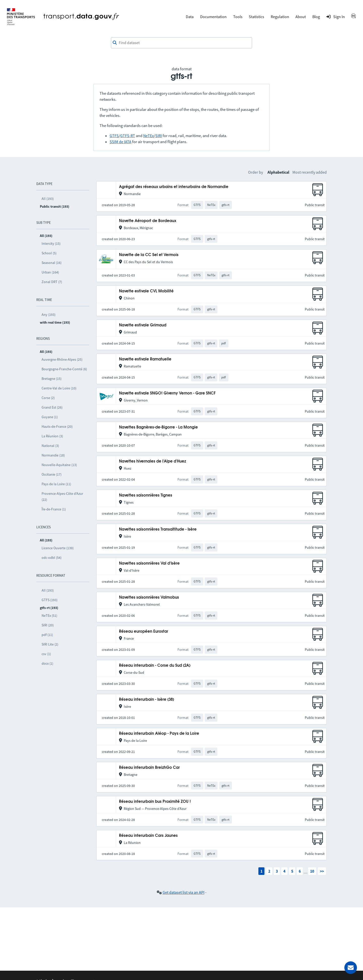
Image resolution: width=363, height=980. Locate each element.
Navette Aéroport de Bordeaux (148, 221)
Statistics (256, 17)
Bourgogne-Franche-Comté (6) (64, 369)
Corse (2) (48, 398)
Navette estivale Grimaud (143, 325)
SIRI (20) (48, 625)
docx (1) (47, 663)
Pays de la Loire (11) (56, 484)
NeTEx (148, 136)
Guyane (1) (50, 417)
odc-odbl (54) (52, 558)
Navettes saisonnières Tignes (146, 495)
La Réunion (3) (52, 436)
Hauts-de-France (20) (57, 426)
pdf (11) (47, 635)
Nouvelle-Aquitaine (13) (59, 465)
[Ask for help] (351, 968)
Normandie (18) (53, 455)
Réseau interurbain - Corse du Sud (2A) (155, 666)
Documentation (213, 17)
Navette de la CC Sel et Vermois (149, 255)
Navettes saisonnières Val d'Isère (149, 563)
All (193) (48, 199)
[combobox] (181, 43)
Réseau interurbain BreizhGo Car (149, 768)
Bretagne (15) (52, 379)
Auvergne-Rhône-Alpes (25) (62, 359)
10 (312, 871)
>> (322, 871)
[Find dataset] (181, 43)
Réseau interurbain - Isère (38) (146, 700)
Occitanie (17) (52, 474)
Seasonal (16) (52, 263)
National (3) (50, 446)
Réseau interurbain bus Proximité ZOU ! (155, 802)
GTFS (114, 136)
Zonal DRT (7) (52, 282)
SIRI (159, 136)
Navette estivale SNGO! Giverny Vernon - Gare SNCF (167, 393)
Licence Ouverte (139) (58, 548)
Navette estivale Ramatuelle (145, 359)
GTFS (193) (50, 600)
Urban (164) (50, 272)
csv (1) (46, 654)
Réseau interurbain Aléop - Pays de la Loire (159, 734)
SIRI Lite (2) (50, 644)
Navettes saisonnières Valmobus (149, 598)
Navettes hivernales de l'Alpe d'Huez (153, 461)
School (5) (49, 253)
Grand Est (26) (52, 407)
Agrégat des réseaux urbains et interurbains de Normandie (174, 187)
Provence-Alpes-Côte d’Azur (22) (62, 497)
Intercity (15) (51, 243)
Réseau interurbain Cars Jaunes (148, 836)
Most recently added (310, 172)
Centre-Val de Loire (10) (59, 388)
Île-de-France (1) (54, 509)
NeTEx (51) (49, 616)
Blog (316, 17)
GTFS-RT (128, 136)
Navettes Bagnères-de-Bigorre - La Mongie (158, 427)
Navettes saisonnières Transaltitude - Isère (158, 529)
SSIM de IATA (120, 142)
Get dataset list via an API (184, 892)
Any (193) (49, 315)
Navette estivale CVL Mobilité (146, 291)
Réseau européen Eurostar (144, 632)
